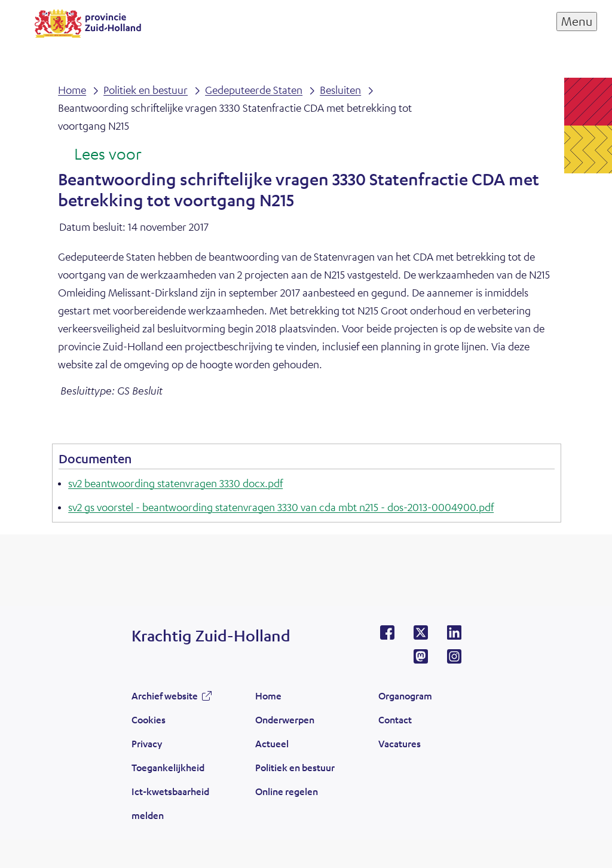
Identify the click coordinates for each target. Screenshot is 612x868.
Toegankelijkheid (168, 767)
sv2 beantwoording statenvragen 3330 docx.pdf (175, 483)
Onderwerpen (285, 719)
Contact (395, 719)
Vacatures (400, 743)
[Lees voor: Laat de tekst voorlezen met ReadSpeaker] (100, 155)
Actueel (272, 743)
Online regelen (287, 791)
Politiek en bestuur (295, 767)
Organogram (405, 696)
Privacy (147, 743)
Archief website (165, 696)
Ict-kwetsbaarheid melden (170, 803)
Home (268, 696)
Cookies (149, 719)
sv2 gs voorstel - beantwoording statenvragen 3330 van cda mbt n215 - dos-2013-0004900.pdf (281, 507)
